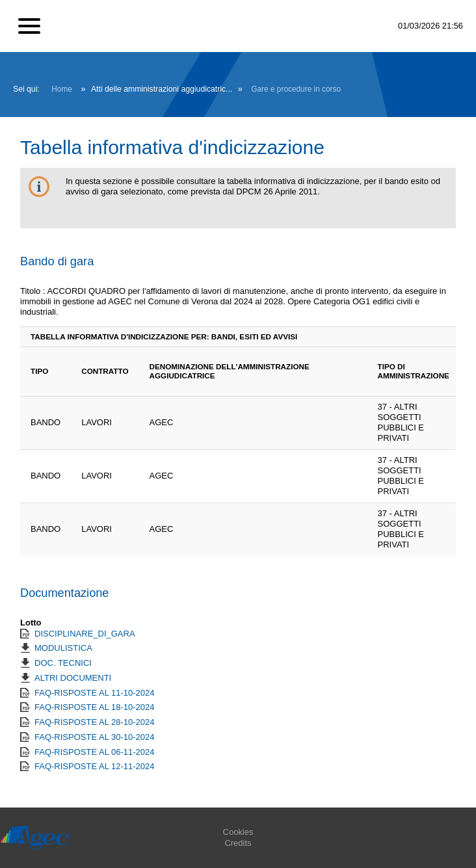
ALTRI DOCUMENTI (73, 678)
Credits (238, 843)
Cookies (238, 832)
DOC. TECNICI (63, 663)
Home (62, 89)
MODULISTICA (63, 648)
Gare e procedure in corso (296, 89)
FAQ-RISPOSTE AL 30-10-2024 (95, 737)
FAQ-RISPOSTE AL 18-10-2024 (95, 707)
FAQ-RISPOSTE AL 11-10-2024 (95, 693)
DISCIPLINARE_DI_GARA (85, 634)
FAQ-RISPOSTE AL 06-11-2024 (95, 752)
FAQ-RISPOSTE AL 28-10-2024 (95, 722)
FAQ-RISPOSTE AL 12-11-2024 (95, 766)
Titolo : (33, 291)
